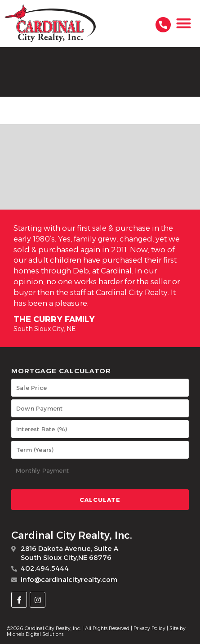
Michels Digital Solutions (35, 634)
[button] (184, 24)
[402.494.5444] (163, 25)
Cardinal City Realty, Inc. (72, 535)
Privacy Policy (149, 628)
